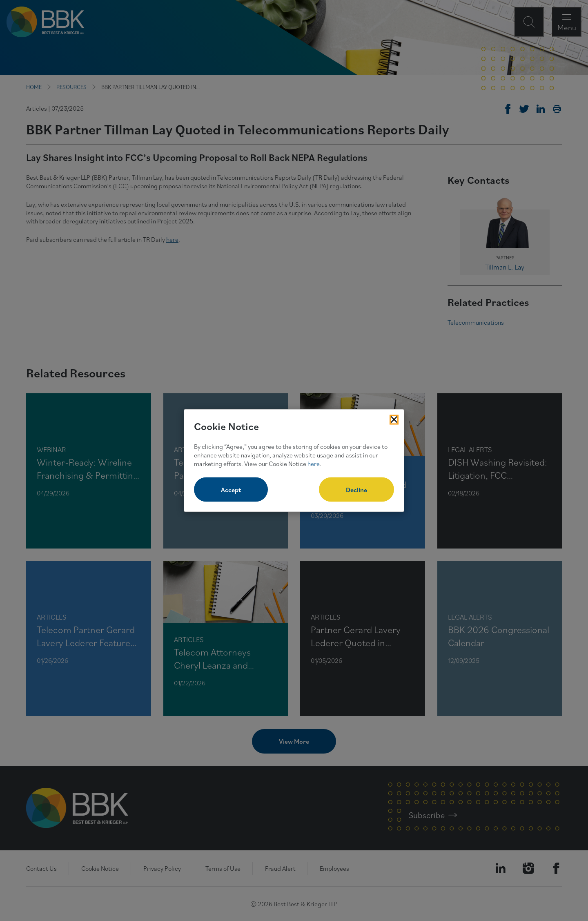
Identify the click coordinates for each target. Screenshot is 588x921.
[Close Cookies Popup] (394, 419)
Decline (356, 490)
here (314, 463)
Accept (231, 490)
